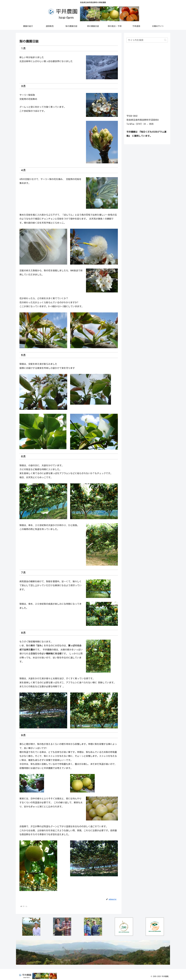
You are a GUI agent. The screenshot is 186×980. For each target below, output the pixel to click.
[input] (147, 40)
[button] (165, 40)
